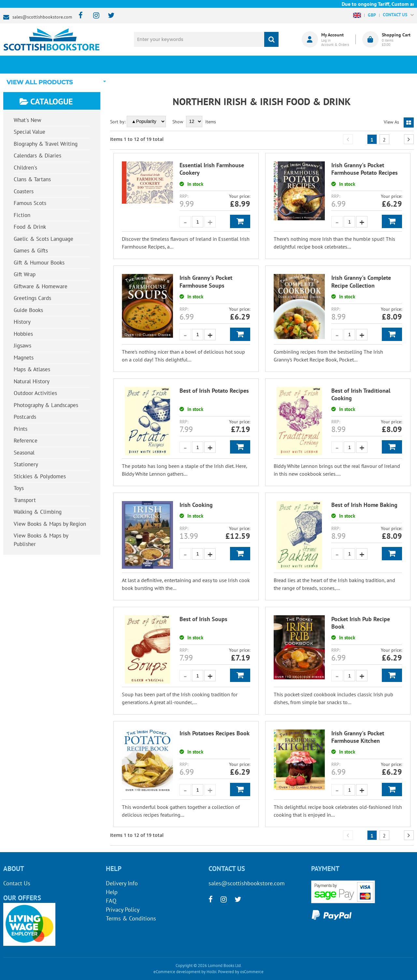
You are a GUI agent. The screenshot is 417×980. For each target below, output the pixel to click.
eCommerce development (177, 972)
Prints (21, 429)
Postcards (25, 417)
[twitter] (108, 16)
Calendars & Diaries (37, 156)
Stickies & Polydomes (40, 476)
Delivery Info (122, 883)
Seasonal (24, 453)
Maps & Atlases (32, 369)
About (311, 64)
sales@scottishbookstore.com (42, 17)
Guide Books (28, 310)
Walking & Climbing (38, 512)
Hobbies (23, 334)
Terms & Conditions (131, 918)
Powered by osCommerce (241, 972)
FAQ (111, 901)
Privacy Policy (123, 910)
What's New (175, 64)
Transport (25, 500)
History (22, 322)
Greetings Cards (32, 298)
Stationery (26, 464)
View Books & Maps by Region (50, 524)
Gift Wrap (25, 274)
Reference (26, 441)
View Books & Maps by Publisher (41, 540)
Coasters (24, 191)
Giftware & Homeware (41, 286)
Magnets (24, 358)
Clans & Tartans (32, 179)
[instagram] (93, 16)
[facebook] (79, 16)
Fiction (22, 215)
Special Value (29, 132)
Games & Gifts (31, 251)
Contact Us (17, 883)
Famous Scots (30, 203)
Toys (19, 488)
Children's (25, 168)
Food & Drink (30, 227)
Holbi (211, 972)
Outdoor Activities (35, 393)
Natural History (32, 381)
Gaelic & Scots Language (43, 239)
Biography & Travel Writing (46, 144)
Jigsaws (22, 346)
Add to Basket (240, 221)
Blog (243, 64)
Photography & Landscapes (46, 405)
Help (112, 892)
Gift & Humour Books (39, 263)
